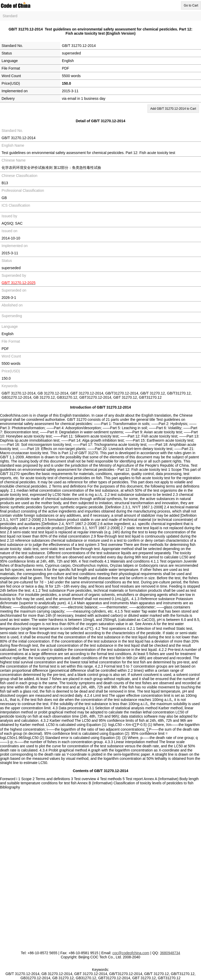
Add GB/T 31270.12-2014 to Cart (173, 109)
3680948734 (170, 953)
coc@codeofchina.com (131, 953)
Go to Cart (191, 5)
